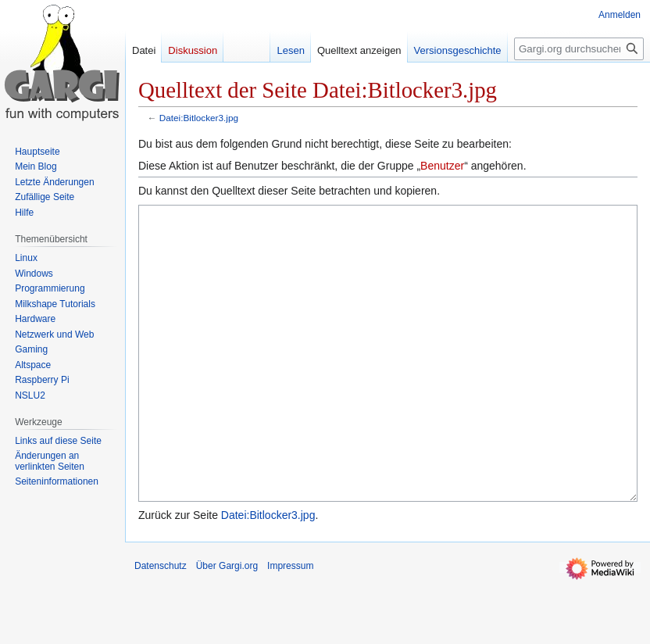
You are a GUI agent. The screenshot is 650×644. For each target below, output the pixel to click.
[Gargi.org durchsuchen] (579, 49)
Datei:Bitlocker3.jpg (199, 118)
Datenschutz (161, 624)
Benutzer (442, 166)
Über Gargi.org (227, 624)
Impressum (290, 624)
